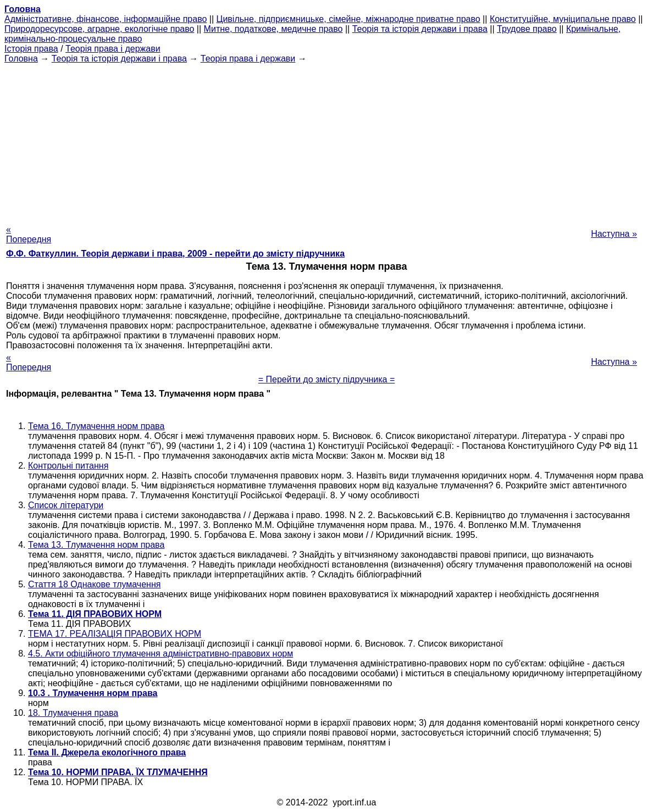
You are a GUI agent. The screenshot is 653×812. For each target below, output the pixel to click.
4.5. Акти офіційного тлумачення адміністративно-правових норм (161, 654)
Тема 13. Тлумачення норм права (96, 545)
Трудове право (527, 29)
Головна (21, 59)
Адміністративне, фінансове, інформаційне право (106, 19)
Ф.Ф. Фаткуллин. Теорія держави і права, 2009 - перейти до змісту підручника (175, 254)
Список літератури (66, 505)
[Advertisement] (326, 141)
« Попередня (29, 234)
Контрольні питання (68, 466)
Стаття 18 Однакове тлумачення (94, 584)
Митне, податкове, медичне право (273, 29)
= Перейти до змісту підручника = (327, 379)
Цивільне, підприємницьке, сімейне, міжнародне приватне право (348, 19)
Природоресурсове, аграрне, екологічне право (99, 29)
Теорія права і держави (113, 49)
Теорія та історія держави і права (420, 29)
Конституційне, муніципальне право (563, 19)
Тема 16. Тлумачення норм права (96, 426)
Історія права (31, 49)
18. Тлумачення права (73, 713)
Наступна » (614, 234)
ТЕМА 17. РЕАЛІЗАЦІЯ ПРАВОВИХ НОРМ (115, 634)
